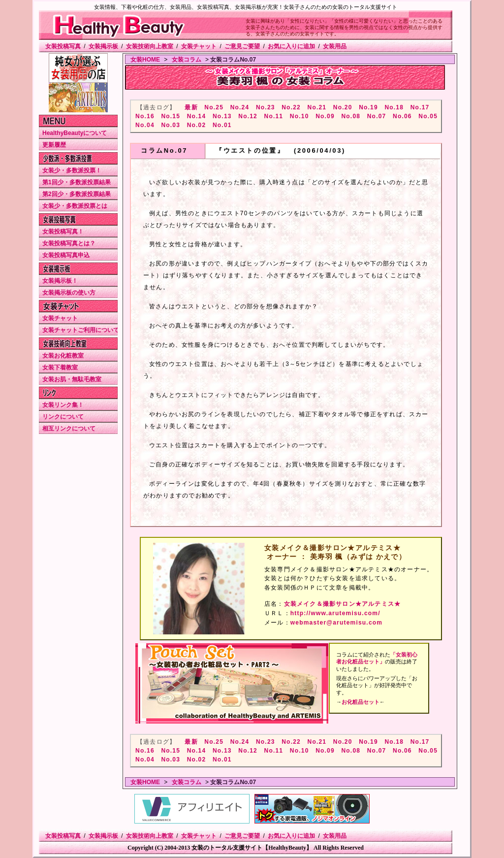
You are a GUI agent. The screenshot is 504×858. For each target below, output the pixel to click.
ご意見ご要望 (242, 46)
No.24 (240, 107)
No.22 (291, 107)
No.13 (222, 116)
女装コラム (187, 60)
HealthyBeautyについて (75, 133)
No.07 (377, 116)
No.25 (214, 107)
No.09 (325, 116)
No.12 (248, 116)
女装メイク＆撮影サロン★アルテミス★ (343, 604)
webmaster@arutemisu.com (336, 623)
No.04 (145, 125)
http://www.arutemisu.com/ (335, 613)
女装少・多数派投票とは (75, 206)
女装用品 (335, 46)
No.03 (171, 125)
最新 (191, 107)
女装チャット (199, 46)
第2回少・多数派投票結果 (77, 194)
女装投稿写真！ (63, 231)
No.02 (197, 125)
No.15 (171, 116)
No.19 (368, 107)
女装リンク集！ (63, 405)
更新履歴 (54, 145)
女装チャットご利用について (81, 330)
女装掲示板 (103, 46)
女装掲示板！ (60, 281)
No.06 (402, 116)
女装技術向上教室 (150, 46)
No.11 (274, 116)
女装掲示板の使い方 (69, 293)
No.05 (428, 116)
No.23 (266, 107)
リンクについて (63, 417)
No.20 (343, 107)
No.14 (197, 116)
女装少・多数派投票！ (72, 170)
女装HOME (145, 60)
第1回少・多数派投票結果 (77, 182)
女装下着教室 (60, 367)
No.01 (222, 125)
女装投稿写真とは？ (69, 243)
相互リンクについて (69, 429)
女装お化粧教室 (63, 356)
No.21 (317, 107)
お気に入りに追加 (291, 46)
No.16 (145, 116)
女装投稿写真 (63, 46)
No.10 (299, 116)
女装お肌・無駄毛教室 (72, 379)
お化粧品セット (361, 702)
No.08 (351, 116)
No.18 (394, 107)
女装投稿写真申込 (66, 255)
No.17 (420, 107)
